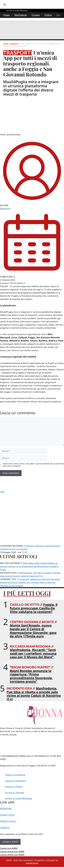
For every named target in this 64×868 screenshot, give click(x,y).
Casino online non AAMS (12, 851)
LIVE (2, 492)
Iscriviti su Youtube (15, 793)
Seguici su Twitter (14, 786)
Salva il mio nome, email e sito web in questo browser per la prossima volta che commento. (33, 465)
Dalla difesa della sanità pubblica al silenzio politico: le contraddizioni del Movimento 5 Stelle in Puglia (29, 566)
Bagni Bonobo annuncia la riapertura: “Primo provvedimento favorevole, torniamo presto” (31, 676)
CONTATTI (5, 828)
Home (6, 44)
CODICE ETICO (7, 815)
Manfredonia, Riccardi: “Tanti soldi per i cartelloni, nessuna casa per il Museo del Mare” (33, 653)
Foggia (6, 15)
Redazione (5, 208)
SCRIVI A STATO (10, 842)
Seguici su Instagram (16, 781)
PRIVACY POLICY (8, 821)
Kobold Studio (32, 863)
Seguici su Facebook (15, 775)
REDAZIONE (6, 808)
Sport (59, 15)
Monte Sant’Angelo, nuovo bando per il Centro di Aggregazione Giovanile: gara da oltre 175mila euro (33, 631)
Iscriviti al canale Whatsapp (19, 798)
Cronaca (36, 15)
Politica (48, 15)
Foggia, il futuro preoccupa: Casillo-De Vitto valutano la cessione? (34, 608)
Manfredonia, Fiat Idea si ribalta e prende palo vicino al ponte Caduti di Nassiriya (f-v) (34, 694)
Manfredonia (21, 15)
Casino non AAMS (9, 848)
